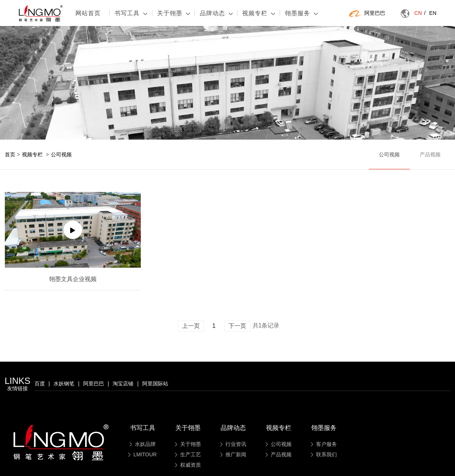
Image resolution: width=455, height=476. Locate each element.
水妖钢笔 (64, 384)
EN (433, 13)
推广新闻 (233, 454)
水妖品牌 (143, 444)
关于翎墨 (173, 13)
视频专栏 (259, 13)
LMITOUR (142, 454)
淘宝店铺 (123, 384)
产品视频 (430, 154)
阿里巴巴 (367, 13)
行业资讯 (233, 444)
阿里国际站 (155, 384)
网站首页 (88, 13)
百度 (40, 384)
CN (420, 13)
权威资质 (188, 465)
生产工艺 (188, 454)
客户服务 (324, 444)
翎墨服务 (301, 13)
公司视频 (61, 154)
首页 (10, 154)
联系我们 (324, 454)
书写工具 (131, 13)
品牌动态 (216, 13)
